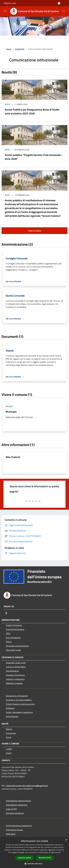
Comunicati (11, 733)
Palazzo (9, 406)
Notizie (9, 729)
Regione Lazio (10, 3)
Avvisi (7, 104)
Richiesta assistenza (15, 813)
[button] (35, 864)
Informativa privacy (14, 830)
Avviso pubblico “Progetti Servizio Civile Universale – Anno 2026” (34, 157)
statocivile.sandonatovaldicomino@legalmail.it (27, 786)
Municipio (11, 412)
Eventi (9, 753)
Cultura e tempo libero (16, 667)
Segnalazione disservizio (17, 805)
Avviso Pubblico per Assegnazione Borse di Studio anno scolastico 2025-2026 (32, 111)
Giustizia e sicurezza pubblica (19, 700)
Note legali (11, 834)
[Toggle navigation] (5, 11)
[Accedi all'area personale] (59, 3)
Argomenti (20, 49)
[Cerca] (64, 11)
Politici (9, 642)
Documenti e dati (13, 650)
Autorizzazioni (12, 716)
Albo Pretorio (13, 457)
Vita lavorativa (12, 671)
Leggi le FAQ (11, 809)
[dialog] (34, 853)
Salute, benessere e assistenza (19, 712)
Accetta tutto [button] (25, 858)
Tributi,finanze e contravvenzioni (20, 704)
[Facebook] (6, 613)
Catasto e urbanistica (15, 679)
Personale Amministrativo (17, 646)
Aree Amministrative (15, 629)
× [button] (66, 840)
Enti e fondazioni (13, 638)
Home (9, 49)
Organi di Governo (14, 625)
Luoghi (9, 749)
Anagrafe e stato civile (16, 663)
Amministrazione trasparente (19, 826)
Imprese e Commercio (15, 675)
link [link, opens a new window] (59, 852)
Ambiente (10, 708)
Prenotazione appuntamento (18, 801)
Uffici (8, 633)
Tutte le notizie (35, 231)
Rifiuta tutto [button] (45, 858)
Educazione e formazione (17, 696)
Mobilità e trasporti (14, 683)
